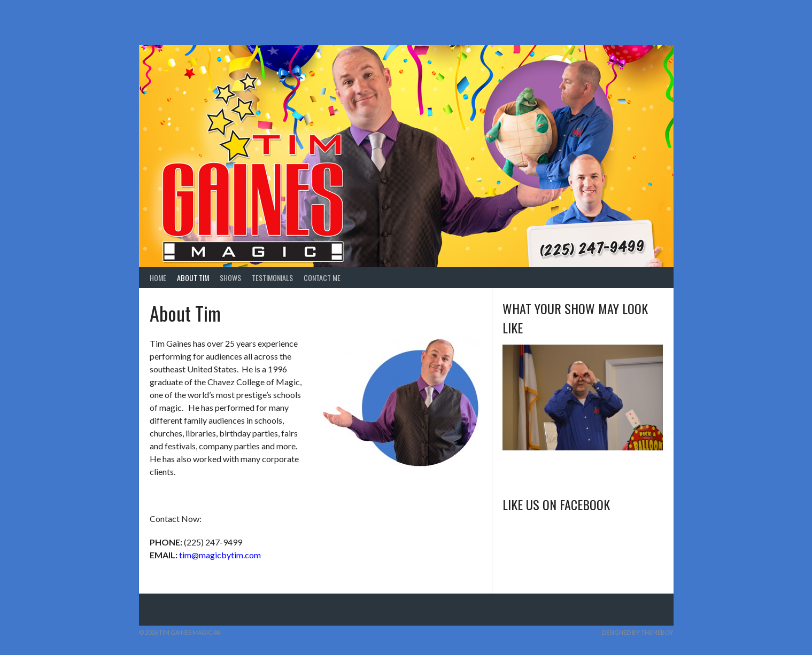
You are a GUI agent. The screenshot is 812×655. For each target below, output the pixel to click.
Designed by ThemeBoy (638, 632)
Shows (230, 278)
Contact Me (322, 278)
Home (158, 278)
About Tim (193, 278)
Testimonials (272, 278)
